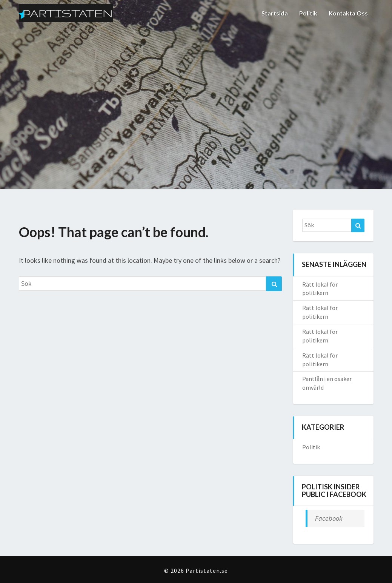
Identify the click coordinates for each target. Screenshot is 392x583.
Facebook (329, 518)
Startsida (275, 13)
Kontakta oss (348, 13)
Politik (308, 13)
